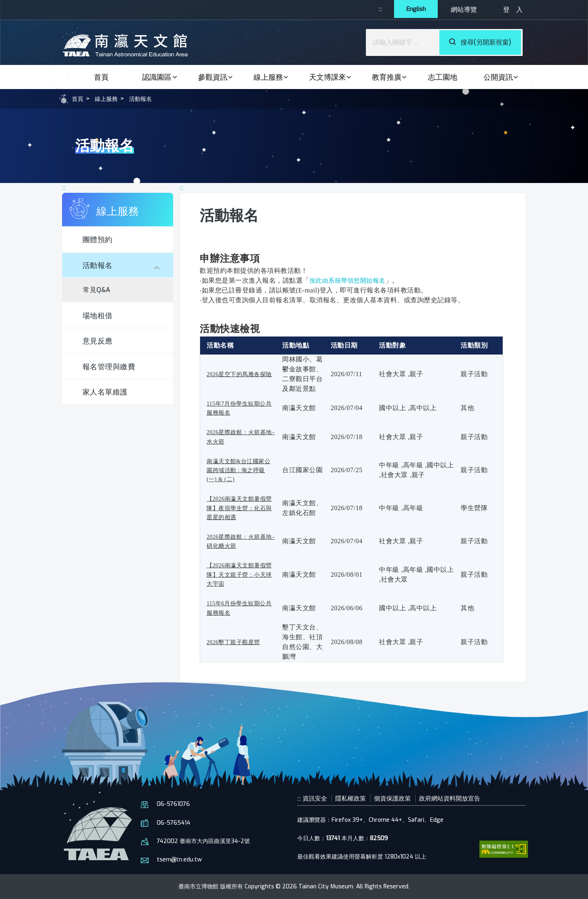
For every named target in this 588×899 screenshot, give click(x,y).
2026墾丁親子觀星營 (237, 642)
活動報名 (147, 99)
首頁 (101, 77)
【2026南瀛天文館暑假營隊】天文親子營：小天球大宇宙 (241, 574)
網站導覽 (464, 10)
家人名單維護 (109, 405)
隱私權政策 (354, 798)
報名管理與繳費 (114, 378)
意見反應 (101, 350)
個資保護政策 (399, 798)
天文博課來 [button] (331, 77)
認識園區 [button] (160, 77)
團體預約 (101, 241)
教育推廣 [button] (390, 77)
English (414, 10)
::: (374, 10)
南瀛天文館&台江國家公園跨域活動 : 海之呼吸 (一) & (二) (240, 470)
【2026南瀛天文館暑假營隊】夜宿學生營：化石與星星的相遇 (241, 508)
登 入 (513, 10)
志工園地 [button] (443, 77)
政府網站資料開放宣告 (459, 798)
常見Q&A (100, 295)
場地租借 (101, 322)
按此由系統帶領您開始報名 (350, 280)
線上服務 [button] (272, 77)
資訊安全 (317, 798)
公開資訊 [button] (501, 77)
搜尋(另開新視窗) (480, 42)
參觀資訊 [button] (216, 77)
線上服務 (109, 99)
